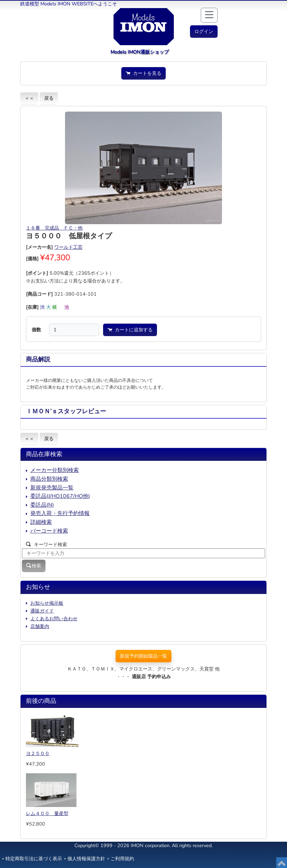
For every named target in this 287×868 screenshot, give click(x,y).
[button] (204, 32)
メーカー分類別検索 (55, 470)
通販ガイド (42, 611)
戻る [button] (49, 98)
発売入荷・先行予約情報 (60, 513)
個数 (36, 330)
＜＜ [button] (29, 98)
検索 (34, 566)
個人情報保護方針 (86, 859)
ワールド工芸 (68, 247)
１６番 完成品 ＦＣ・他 (54, 228)
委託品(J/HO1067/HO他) (60, 496)
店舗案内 (40, 626)
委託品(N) (42, 505)
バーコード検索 (49, 531)
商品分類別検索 (49, 479)
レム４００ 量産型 (47, 813)
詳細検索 (41, 522)
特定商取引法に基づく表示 (34, 859)
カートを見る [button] (143, 73)
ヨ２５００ (38, 753)
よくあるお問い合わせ (54, 619)
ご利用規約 (122, 859)
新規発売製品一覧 (52, 488)
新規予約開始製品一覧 (143, 656)
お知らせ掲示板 (47, 603)
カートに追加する (130, 330)
